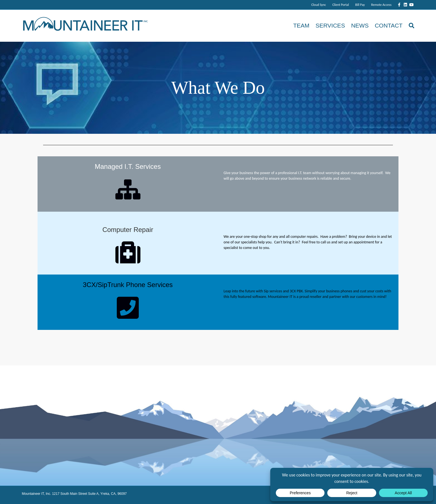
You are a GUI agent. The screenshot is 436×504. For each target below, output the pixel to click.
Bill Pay (360, 5)
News (360, 25)
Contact (389, 25)
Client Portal (341, 5)
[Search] (410, 26)
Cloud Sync (319, 5)
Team (301, 25)
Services (330, 25)
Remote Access (381, 5)
